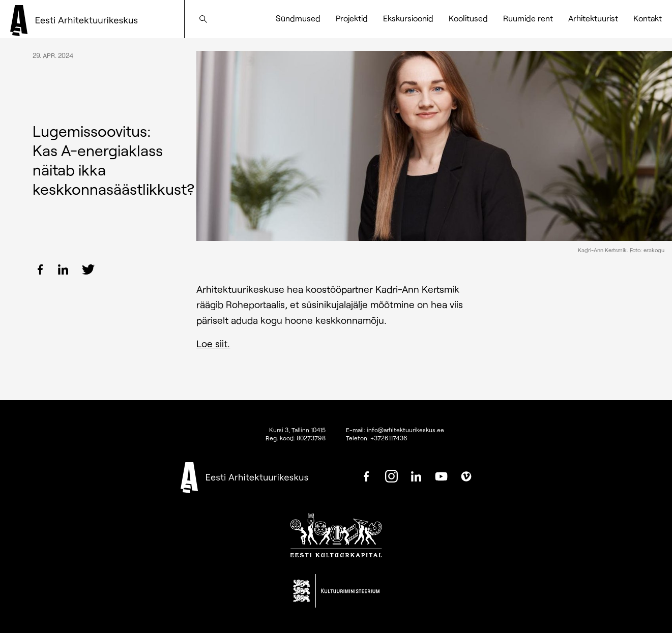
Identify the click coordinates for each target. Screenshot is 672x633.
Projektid (352, 18)
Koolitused (468, 18)
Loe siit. (213, 343)
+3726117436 (389, 438)
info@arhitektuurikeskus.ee (405, 430)
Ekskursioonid (408, 18)
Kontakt (648, 18)
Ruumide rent (528, 18)
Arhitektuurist (593, 18)
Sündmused (298, 18)
